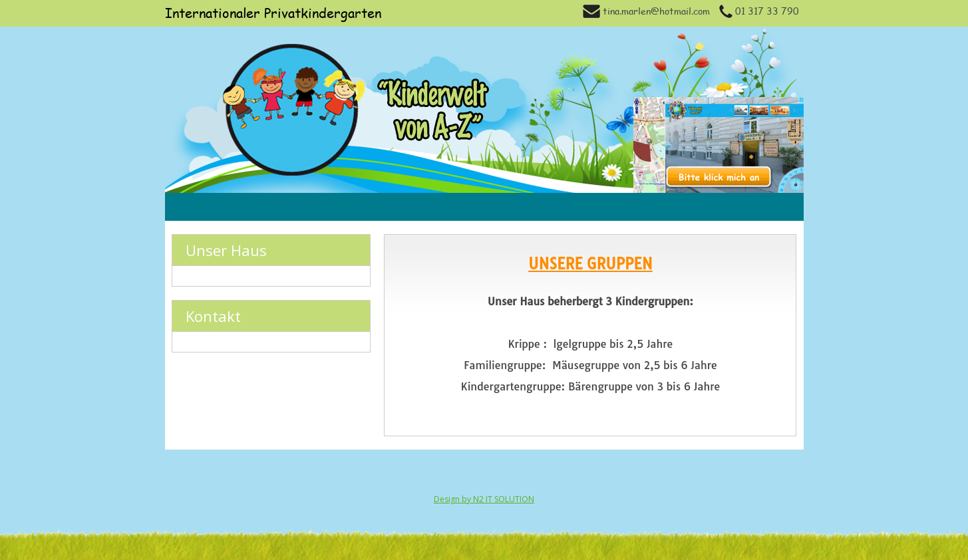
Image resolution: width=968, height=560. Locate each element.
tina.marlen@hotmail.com (646, 11)
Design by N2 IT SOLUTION (484, 499)
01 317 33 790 (759, 11)
